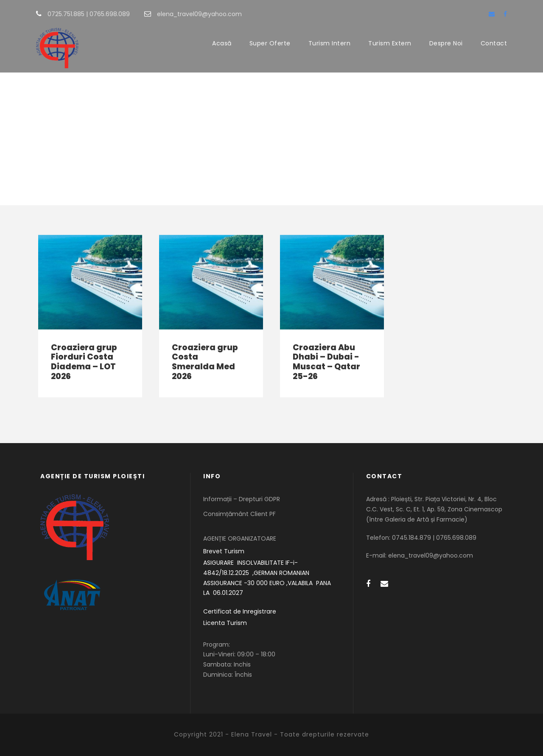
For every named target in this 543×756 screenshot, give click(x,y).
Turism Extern (390, 43)
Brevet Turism (224, 551)
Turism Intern (330, 43)
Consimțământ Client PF (239, 514)
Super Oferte (270, 43)
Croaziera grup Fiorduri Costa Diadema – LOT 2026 (84, 362)
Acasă (222, 43)
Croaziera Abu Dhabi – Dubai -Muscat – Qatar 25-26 (326, 362)
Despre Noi (446, 43)
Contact (494, 43)
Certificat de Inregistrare (240, 611)
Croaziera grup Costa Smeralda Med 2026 (205, 362)
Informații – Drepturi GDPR (242, 499)
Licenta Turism (225, 623)
